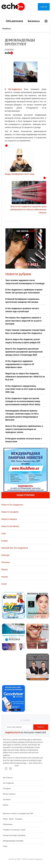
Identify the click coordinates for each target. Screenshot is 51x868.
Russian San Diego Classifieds (14, 835)
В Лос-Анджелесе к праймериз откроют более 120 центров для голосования (24, 291)
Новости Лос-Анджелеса (12, 505)
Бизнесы (34, 21)
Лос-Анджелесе (15, 89)
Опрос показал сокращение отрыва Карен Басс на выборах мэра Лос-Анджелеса (25, 331)
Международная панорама (13, 841)
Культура (5, 555)
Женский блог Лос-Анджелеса (15, 548)
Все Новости (8, 778)
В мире (4, 541)
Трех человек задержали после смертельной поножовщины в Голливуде (25, 282)
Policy (5, 846)
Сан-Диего (7, 789)
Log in (44, 7)
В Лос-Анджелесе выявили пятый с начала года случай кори (22, 310)
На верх (27, 720)
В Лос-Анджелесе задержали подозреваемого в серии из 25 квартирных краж (20, 364)
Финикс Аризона (9, 794)
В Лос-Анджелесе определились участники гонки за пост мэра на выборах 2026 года (25, 389)
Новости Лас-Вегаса (10, 526)
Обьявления (8, 824)
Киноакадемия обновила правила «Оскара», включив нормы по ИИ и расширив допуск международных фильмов (22, 415)
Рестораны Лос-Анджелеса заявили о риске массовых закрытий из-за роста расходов (24, 321)
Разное (4, 570)
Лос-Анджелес (8, 783)
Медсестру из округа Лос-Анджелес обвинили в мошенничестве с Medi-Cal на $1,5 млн (25, 377)
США (4, 534)
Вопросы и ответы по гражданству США (18, 814)
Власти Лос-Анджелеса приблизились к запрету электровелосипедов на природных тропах (24, 429)
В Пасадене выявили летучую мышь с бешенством (24, 440)
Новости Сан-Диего (10, 512)
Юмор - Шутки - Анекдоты (13, 819)
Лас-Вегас (7, 800)
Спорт (4, 584)
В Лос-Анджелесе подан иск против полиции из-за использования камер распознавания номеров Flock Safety (23, 401)
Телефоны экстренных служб (14, 830)
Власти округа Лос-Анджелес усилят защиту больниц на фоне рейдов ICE (23, 341)
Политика (6, 562)
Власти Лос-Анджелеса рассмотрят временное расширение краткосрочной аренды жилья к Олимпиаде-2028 (24, 352)
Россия (4, 577)
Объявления (15, 21)
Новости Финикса (9, 519)
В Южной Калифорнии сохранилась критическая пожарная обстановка (23, 301)
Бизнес (6, 805)
